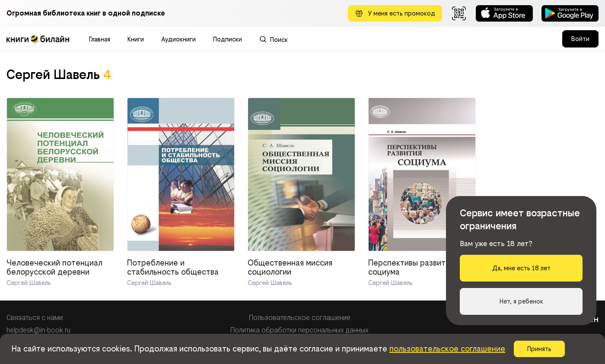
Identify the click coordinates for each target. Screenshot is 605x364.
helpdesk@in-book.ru (38, 330)
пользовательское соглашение (447, 349)
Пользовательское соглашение (300, 318)
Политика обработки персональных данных (299, 330)
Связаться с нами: (35, 318)
